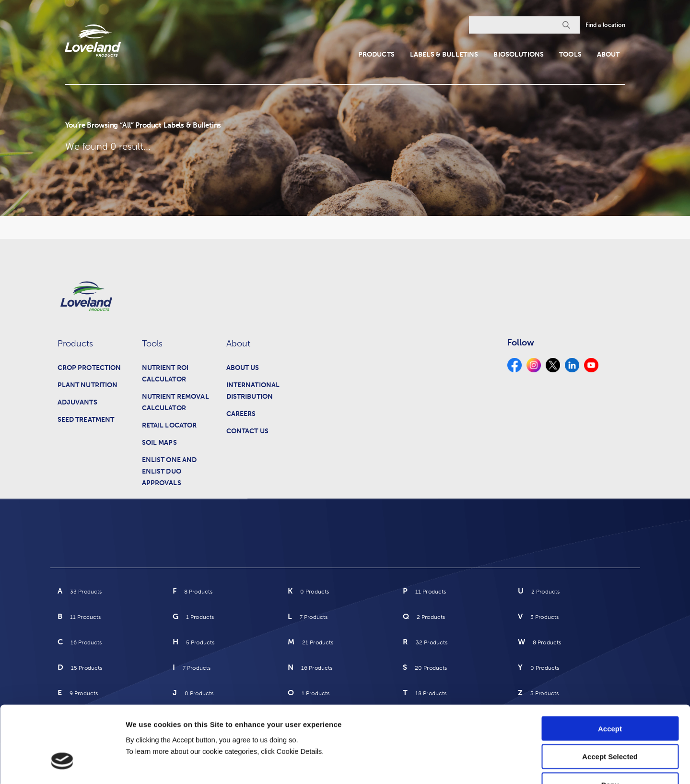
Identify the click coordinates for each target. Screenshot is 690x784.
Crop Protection (89, 368)
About (608, 54)
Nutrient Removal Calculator (175, 402)
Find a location (606, 25)
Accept (610, 666)
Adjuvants (77, 402)
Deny (610, 723)
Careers (241, 414)
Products (376, 54)
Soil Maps (159, 443)
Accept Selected (610, 695)
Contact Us (247, 431)
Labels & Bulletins (444, 54)
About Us (243, 368)
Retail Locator (170, 425)
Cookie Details (575, 765)
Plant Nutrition (88, 385)
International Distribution (253, 391)
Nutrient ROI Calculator (165, 374)
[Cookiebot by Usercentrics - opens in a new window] (62, 765)
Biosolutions (519, 54)
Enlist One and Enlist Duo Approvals (170, 471)
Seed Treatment (86, 420)
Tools (570, 54)
